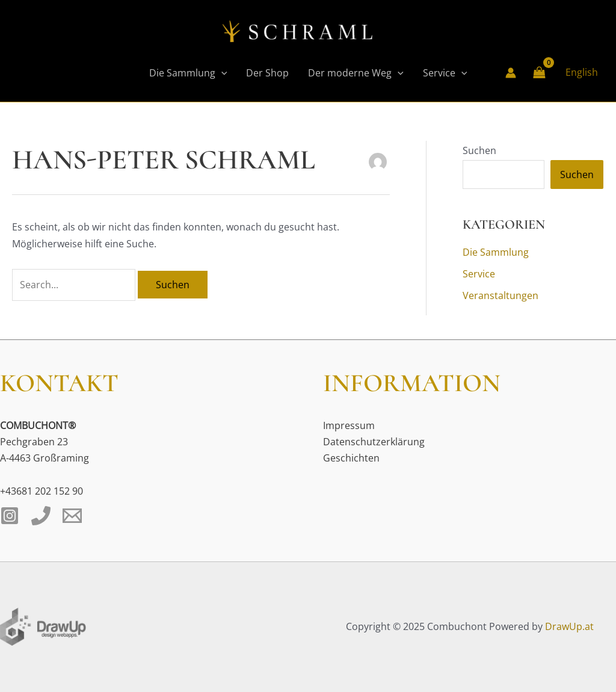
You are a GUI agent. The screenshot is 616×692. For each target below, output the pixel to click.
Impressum (349, 425)
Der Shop (267, 73)
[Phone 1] (41, 516)
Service (445, 73)
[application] (221, 73)
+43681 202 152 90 (42, 491)
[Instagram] (10, 516)
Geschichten (351, 458)
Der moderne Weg (356, 73)
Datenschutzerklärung (374, 442)
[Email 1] (72, 516)
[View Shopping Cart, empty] (540, 73)
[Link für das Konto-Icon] (511, 73)
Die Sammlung (188, 73)
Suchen (479, 150)
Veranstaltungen (500, 295)
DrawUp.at (569, 626)
